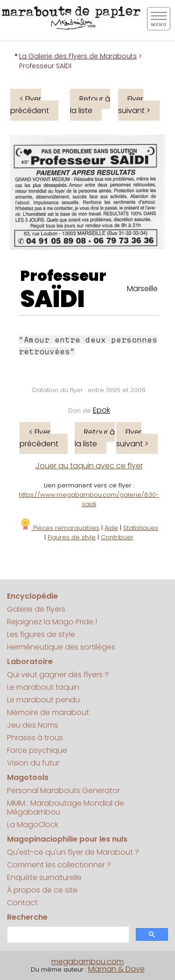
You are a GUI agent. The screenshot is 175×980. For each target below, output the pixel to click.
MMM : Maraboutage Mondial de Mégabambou (66, 808)
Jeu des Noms (33, 725)
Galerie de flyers (36, 609)
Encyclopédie (32, 596)
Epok (101, 410)
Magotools (28, 777)
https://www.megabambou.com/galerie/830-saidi (89, 499)
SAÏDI (52, 299)
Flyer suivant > (134, 105)
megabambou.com (87, 962)
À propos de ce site (42, 890)
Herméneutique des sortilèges (61, 647)
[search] (67, 935)
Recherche (27, 917)
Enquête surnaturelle (44, 877)
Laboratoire (30, 662)
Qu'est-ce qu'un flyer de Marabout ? (73, 852)
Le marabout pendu (43, 700)
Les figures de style (41, 634)
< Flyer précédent (30, 105)
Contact (22, 903)
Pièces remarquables (59, 528)
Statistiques (141, 528)
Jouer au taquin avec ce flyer (89, 466)
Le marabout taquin (43, 687)
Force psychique (37, 750)
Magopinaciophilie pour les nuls (67, 839)
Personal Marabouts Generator (63, 790)
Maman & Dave (116, 969)
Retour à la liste (90, 105)
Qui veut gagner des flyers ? (58, 675)
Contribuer (117, 537)
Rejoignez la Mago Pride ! (52, 622)
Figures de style (72, 537)
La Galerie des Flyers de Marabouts (78, 56)
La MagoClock (33, 825)
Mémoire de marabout (48, 712)
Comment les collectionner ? (59, 865)
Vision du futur (33, 763)
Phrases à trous (35, 738)
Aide (111, 528)
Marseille (142, 289)
